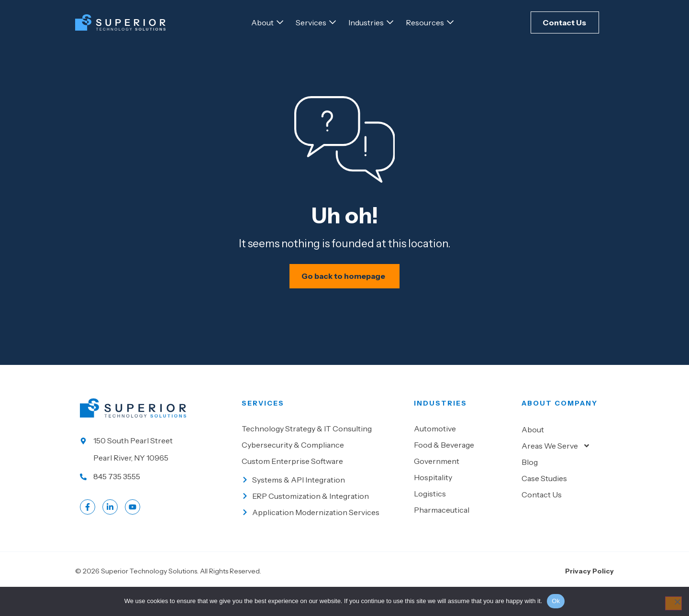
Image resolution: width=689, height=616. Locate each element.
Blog (530, 487)
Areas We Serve (556, 471)
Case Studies (544, 504)
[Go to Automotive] (463, 454)
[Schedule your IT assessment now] (345, 301)
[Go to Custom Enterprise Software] (323, 486)
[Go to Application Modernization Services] (323, 538)
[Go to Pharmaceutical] (463, 535)
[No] (671, 604)
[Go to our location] (156, 474)
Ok (556, 601)
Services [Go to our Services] (263, 429)
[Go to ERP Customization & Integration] (323, 521)
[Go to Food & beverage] (463, 470)
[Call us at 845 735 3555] (156, 502)
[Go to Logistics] (463, 519)
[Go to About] (262, 22)
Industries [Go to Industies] (440, 429)
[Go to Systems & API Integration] (323, 505)
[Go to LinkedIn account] (110, 532)
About (533, 455)
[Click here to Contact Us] (565, 22)
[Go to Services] (311, 22)
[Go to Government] (463, 486)
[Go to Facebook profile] (88, 532)
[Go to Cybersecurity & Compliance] (323, 470)
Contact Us (542, 520)
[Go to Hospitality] (463, 503)
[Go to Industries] (366, 22)
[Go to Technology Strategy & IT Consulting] (323, 454)
